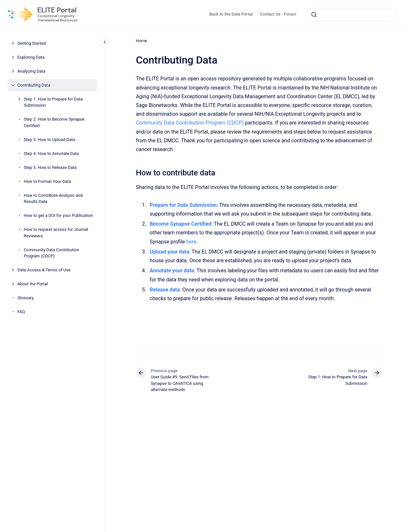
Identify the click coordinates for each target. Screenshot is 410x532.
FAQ (21, 312)
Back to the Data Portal (231, 14)
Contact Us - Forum (278, 14)
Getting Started (32, 43)
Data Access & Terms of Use (44, 270)
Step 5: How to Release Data (50, 167)
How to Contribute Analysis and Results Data (53, 199)
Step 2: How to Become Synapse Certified (54, 122)
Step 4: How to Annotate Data (51, 154)
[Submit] (314, 15)
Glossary (26, 298)
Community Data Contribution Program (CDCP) (51, 253)
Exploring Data (31, 57)
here (191, 242)
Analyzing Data (31, 71)
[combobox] (352, 15)
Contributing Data (34, 85)
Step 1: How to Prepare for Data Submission (53, 102)
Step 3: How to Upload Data (49, 140)
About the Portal (33, 284)
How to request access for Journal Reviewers (56, 233)
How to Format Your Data (47, 181)
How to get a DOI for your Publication (58, 215)
